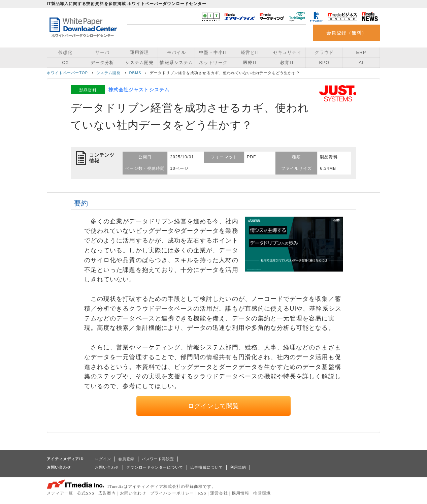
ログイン (103, 459)
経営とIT (250, 52)
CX (65, 62)
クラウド (324, 52)
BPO (324, 62)
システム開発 (139, 62)
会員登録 (126, 459)
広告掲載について (207, 467)
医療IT (250, 62)
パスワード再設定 (158, 459)
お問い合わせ (107, 467)
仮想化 (65, 52)
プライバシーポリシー (172, 493)
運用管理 (139, 52)
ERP (361, 52)
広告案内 (107, 493)
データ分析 (102, 62)
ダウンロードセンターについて (155, 467)
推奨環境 (262, 493)
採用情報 (240, 493)
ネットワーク (213, 62)
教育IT (287, 62)
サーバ (102, 52)
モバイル (176, 52)
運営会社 (219, 493)
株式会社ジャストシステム (139, 90)
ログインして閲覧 (214, 406)
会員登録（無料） (347, 33)
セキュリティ (287, 52)
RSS (202, 493)
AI (361, 62)
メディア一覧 (60, 493)
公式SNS (86, 493)
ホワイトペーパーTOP (67, 73)
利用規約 (238, 467)
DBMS (135, 73)
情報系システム (176, 62)
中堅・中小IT (213, 52)
